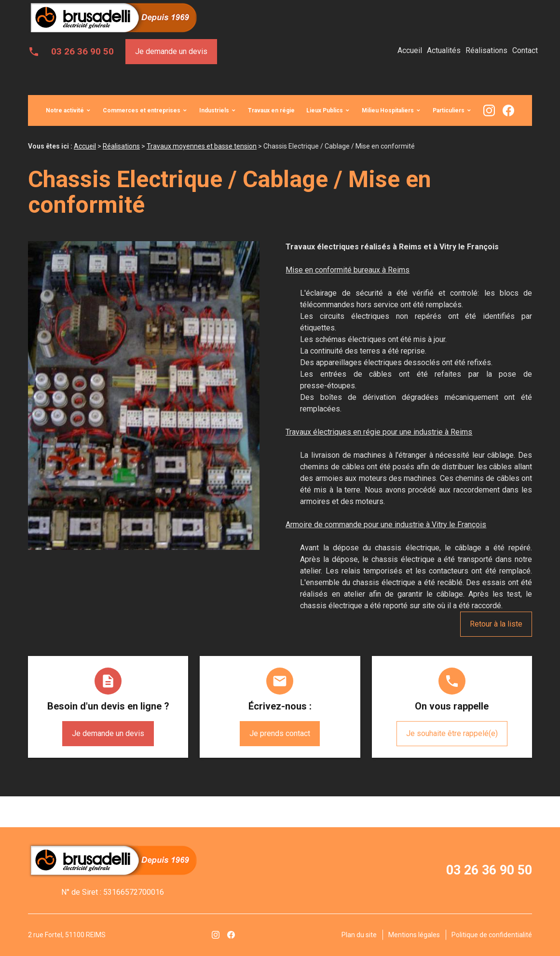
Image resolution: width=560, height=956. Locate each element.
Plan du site (359, 935)
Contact (525, 50)
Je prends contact (280, 733)
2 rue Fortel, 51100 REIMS (67, 935)
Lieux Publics (325, 110)
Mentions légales (414, 935)
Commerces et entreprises (142, 110)
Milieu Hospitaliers (388, 110)
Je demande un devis (171, 51)
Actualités (444, 50)
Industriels (214, 110)
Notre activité (65, 110)
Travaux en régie (271, 110)
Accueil (410, 50)
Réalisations (486, 50)
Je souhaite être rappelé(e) (452, 733)
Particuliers (449, 110)
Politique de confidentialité (492, 935)
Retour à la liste (496, 624)
